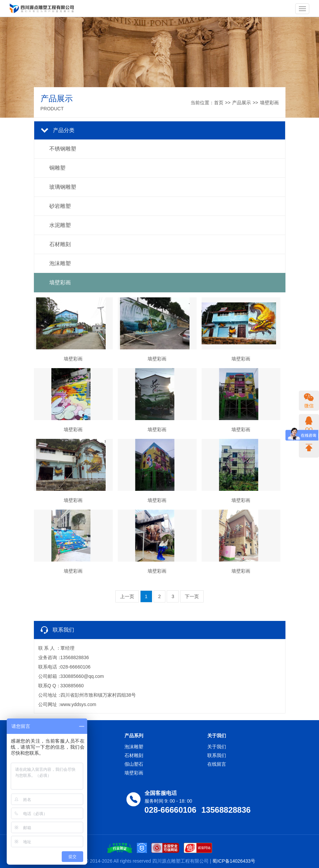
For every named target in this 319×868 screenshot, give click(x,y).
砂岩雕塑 (60, 206)
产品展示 (242, 103)
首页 (219, 103)
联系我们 (217, 755)
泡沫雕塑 (60, 263)
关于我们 (217, 747)
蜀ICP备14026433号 (234, 861)
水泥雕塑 (60, 225)
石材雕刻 (60, 244)
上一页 (127, 596)
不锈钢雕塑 (63, 149)
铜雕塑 (57, 168)
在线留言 (217, 764)
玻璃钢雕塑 (63, 187)
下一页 (192, 596)
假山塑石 (134, 764)
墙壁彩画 (269, 103)
